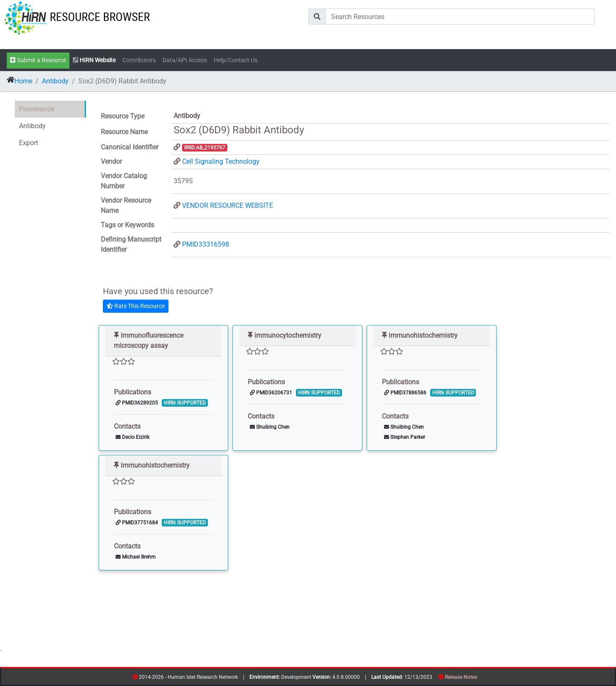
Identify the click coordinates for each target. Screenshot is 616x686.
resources (480, 679)
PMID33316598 (206, 244)
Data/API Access (185, 60)
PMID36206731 (271, 393)
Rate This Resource (136, 306)
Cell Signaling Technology (221, 161)
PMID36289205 (137, 403)
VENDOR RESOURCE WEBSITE (228, 205)
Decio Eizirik (133, 437)
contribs (482, 679)
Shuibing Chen (270, 427)
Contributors (139, 60)
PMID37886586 (405, 393)
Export (29, 143)
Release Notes (461, 677)
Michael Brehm (136, 557)
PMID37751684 (137, 523)
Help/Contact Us (236, 60)
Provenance (37, 109)
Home (23, 81)
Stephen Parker (405, 437)
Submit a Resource (38, 60)
